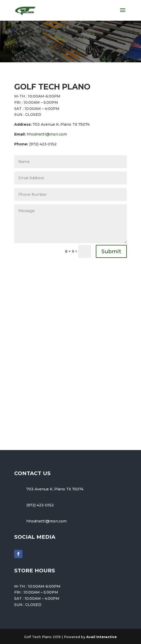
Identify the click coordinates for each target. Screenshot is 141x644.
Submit (111, 251)
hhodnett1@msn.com (47, 134)
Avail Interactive (101, 637)
